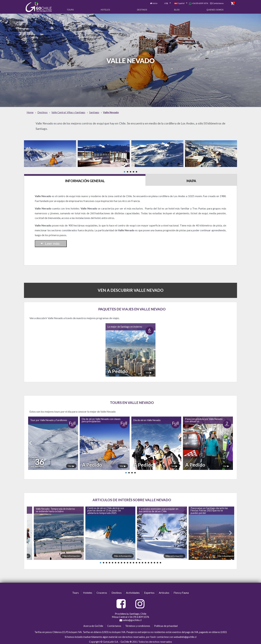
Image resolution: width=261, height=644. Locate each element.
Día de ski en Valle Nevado (147, 419)
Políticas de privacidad (166, 625)
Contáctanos (216, 3)
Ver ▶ (149, 371)
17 (148, 562)
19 (154, 562)
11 (130, 562)
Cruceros (102, 592)
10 (128, 562)
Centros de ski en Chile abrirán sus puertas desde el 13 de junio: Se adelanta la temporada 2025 (106, 510)
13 (136, 562)
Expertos (149, 592)
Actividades (133, 592)
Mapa (191, 180)
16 (145, 562)
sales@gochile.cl (130, 619)
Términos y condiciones (138, 625)
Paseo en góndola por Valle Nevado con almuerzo (204, 419)
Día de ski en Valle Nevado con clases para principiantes (101, 419)
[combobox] (163, 3)
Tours (70, 10)
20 (157, 562)
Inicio (153, 3)
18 (151, 562)
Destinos (142, 10)
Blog (177, 10)
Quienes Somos (215, 10)
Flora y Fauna (181, 592)
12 (133, 562)
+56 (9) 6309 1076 (196, 3)
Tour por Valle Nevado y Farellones (49, 419)
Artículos (164, 592)
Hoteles (105, 10)
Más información (71, 555)
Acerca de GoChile (93, 625)
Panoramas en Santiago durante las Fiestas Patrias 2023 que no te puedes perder (209, 510)
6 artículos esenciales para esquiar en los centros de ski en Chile (159, 509)
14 (139, 562)
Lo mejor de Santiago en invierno (125, 326)
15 (142, 562)
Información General (85, 180)
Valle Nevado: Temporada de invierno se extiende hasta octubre (55, 509)
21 (160, 562)
